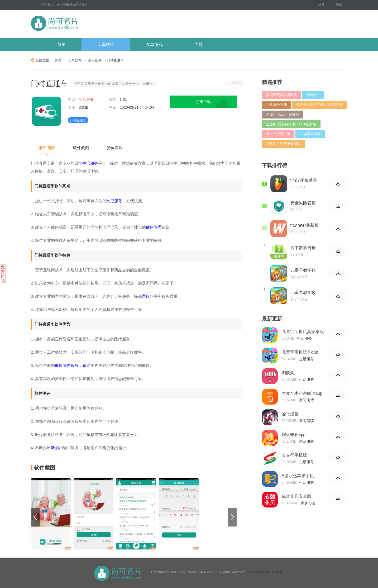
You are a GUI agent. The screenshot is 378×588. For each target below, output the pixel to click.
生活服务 (95, 60)
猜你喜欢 (115, 148)
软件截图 (81, 148)
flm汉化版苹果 (304, 180)
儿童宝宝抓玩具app (300, 352)
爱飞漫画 (290, 414)
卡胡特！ (313, 95)
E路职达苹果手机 (298, 476)
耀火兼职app (294, 435)
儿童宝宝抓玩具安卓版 (303, 332)
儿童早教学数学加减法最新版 (303, 293)
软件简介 (47, 148)
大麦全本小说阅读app (302, 393)
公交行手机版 (294, 455)
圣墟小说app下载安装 (283, 114)
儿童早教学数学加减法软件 (303, 270)
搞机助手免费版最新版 (283, 144)
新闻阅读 (307, 400)
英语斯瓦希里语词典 (282, 95)
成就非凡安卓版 (296, 496)
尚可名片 (83, 24)
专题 (199, 44)
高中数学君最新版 (303, 248)
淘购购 (288, 373)
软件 (322, 5)
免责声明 (3, 274)
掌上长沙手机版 (278, 134)
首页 (61, 44)
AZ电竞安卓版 (310, 134)
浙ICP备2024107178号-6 (267, 572)
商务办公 (308, 503)
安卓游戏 (154, 44)
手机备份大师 (276, 105)
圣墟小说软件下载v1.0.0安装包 (319, 105)
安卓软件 (106, 44)
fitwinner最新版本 (305, 225)
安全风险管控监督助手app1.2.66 (303, 203)
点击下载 (203, 102)
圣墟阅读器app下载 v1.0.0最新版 (291, 124)
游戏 (339, 5)
